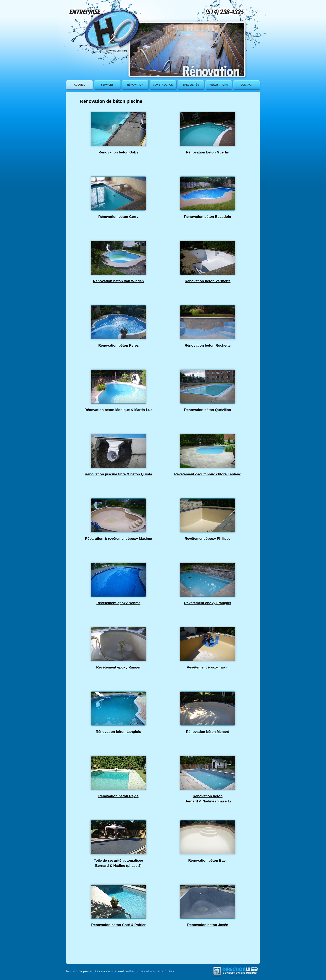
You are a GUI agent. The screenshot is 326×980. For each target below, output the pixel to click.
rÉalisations (219, 85)
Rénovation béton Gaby (118, 152)
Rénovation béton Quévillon (208, 410)
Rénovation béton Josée (207, 925)
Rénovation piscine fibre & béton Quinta (119, 474)
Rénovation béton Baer (207, 860)
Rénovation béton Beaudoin (208, 217)
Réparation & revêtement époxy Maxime (118, 539)
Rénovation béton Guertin (208, 152)
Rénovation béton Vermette (207, 281)
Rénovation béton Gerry (119, 217)
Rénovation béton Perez (119, 345)
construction (163, 85)
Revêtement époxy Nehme (119, 603)
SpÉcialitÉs (191, 85)
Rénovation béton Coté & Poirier (119, 925)
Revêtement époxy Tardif (208, 667)
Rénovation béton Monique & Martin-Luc (118, 410)
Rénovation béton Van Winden (118, 281)
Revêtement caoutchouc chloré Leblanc (208, 474)
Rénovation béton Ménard (208, 732)
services (107, 85)
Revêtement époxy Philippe (208, 539)
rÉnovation (135, 85)
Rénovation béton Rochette (208, 345)
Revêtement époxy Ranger (119, 667)
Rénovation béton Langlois (118, 732)
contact (247, 85)
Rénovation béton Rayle (119, 796)
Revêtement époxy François (208, 603)
